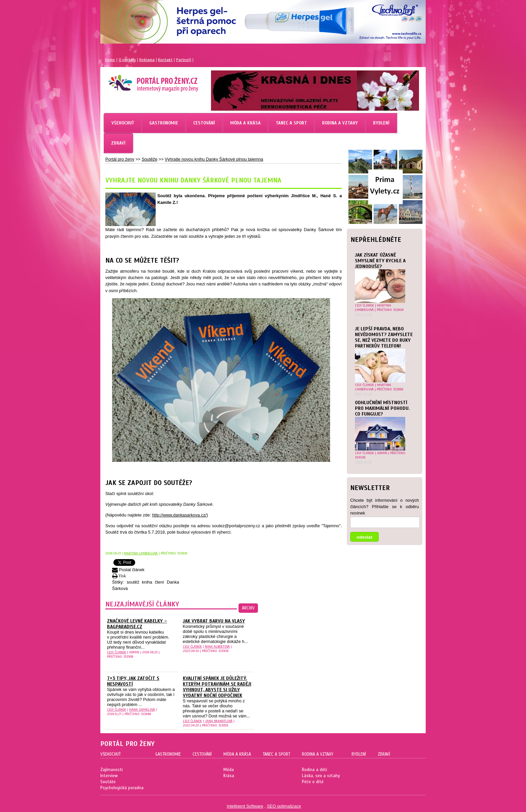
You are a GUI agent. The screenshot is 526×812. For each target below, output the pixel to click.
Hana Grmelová (142, 710)
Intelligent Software (245, 806)
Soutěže (149, 159)
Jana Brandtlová (219, 721)
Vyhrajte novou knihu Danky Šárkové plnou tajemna (214, 159)
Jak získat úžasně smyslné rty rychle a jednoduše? (380, 261)
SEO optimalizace (284, 806)
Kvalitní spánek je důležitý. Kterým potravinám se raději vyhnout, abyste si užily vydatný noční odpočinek (217, 687)
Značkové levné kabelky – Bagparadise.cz (137, 624)
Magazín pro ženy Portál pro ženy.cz (142, 80)
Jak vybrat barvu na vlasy (214, 621)
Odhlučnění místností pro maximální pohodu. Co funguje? (382, 408)
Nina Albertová (217, 646)
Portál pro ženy (120, 159)
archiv (248, 608)
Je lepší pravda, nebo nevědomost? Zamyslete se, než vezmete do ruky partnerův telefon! (384, 337)
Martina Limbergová (373, 308)
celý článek (364, 305)
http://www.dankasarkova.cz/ (179, 515)
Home (110, 60)
